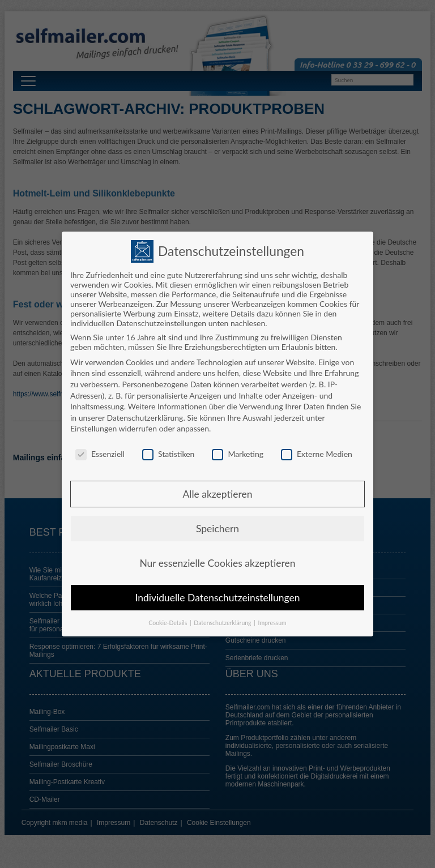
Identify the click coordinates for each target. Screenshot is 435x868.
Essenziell (100, 452)
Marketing (238, 452)
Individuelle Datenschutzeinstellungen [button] (218, 596)
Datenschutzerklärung (145, 416)
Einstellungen (93, 427)
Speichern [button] (217, 527)
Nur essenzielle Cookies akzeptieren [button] (217, 561)
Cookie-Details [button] (169, 621)
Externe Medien (317, 452)
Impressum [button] (272, 621)
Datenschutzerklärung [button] (223, 621)
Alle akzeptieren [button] (217, 492)
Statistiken (168, 452)
